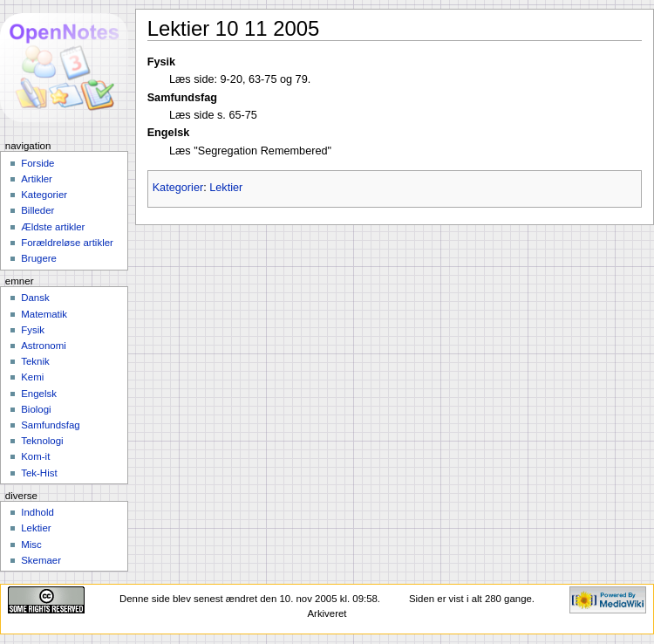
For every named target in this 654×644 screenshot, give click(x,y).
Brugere (39, 258)
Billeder (37, 210)
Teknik (35, 361)
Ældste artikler (53, 227)
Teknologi (42, 441)
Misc (31, 545)
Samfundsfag (51, 425)
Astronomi (44, 346)
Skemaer (41, 560)
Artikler (37, 179)
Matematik (44, 314)
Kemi (32, 377)
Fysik (33, 330)
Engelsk (39, 394)
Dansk (35, 298)
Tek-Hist (39, 473)
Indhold (37, 512)
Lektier (226, 188)
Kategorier (178, 188)
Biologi (36, 409)
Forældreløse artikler (67, 243)
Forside (37, 163)
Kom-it (35, 456)
